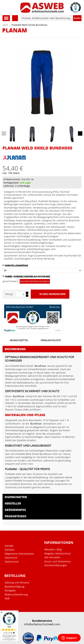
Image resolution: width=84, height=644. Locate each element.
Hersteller (13, 503)
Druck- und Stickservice (58, 561)
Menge (9, 294)
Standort (10, 550)
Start (5, 25)
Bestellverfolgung (15, 587)
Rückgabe (10, 591)
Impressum (11, 558)
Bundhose (40, 366)
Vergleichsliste (47, 341)
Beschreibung (15, 349)
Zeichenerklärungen (56, 565)
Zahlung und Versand (17, 583)
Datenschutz (12, 562)
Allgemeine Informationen (19, 554)
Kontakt (9, 546)
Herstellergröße (15, 265)
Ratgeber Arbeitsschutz (58, 554)
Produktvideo (16, 516)
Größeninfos (15, 510)
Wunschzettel (15, 341)
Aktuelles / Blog (53, 550)
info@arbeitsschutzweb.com (42, 624)
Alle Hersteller (52, 557)
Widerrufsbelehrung (16, 595)
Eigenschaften (16, 497)
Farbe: (26, 276)
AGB (7, 598)
